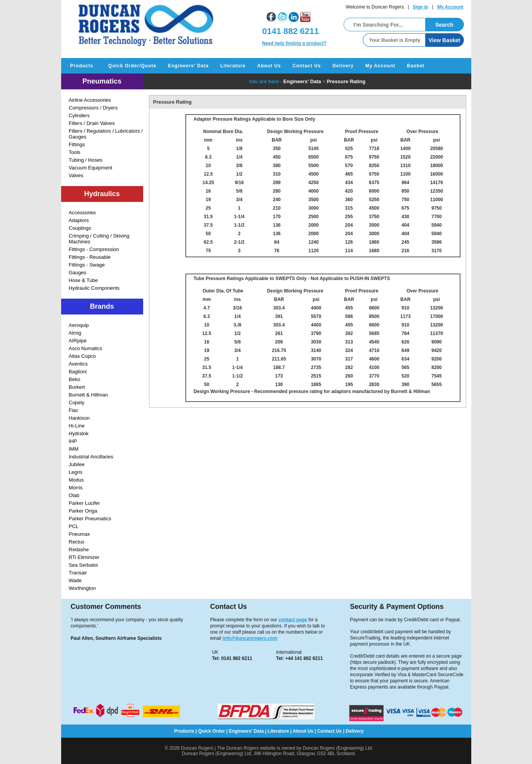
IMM (74, 449)
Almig (75, 333)
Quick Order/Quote (132, 66)
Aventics (78, 364)
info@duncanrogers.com (250, 638)
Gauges (78, 273)
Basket (416, 66)
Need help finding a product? (294, 43)
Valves (76, 175)
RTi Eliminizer (84, 557)
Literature (233, 66)
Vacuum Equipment (91, 168)
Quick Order (211, 731)
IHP (73, 441)
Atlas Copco (82, 356)
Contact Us (307, 66)
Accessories (82, 213)
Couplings (80, 228)
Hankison (79, 418)
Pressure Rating (346, 81)
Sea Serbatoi (83, 565)
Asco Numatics (86, 348)
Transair (78, 573)
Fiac (74, 410)
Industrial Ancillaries (91, 457)
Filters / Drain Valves (92, 123)
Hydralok (79, 433)
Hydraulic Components (94, 288)
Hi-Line (77, 426)
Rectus (77, 542)
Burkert (77, 387)
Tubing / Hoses (86, 160)
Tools (75, 152)
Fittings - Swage (87, 265)
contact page (293, 620)
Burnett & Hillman (88, 395)
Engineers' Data (188, 66)
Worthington (82, 588)
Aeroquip (79, 325)
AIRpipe (78, 341)
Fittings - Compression (94, 249)
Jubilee (77, 464)
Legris (76, 472)
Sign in (421, 7)
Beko (75, 379)
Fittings (77, 144)
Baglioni (78, 372)
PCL (74, 526)
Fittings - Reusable (90, 257)
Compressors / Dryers (93, 108)
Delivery (343, 66)
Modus (76, 480)
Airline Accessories (90, 100)
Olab (74, 495)
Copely (77, 403)
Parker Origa (83, 511)
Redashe (79, 549)
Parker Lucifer (85, 503)
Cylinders (79, 115)
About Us (269, 66)
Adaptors (79, 220)
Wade (75, 580)
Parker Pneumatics (90, 519)
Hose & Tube (83, 280)
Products (82, 66)
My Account (450, 7)
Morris (76, 488)
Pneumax (80, 534)
